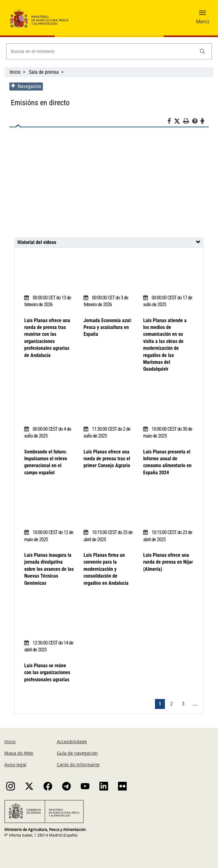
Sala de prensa (44, 72)
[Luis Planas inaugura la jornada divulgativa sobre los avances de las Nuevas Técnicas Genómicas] (49, 506)
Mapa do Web (19, 753)
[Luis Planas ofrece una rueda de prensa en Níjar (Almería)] (168, 506)
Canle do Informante (78, 765)
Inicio (15, 72)
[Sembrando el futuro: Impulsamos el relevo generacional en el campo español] (49, 403)
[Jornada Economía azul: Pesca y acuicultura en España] (109, 271)
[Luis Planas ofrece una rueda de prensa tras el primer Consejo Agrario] (109, 403)
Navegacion (26, 86)
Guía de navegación (77, 753)
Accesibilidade (72, 741)
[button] (202, 15)
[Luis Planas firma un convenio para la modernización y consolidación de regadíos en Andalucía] (109, 506)
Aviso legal (15, 765)
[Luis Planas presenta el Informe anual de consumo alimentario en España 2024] (168, 403)
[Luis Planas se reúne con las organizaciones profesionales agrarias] (49, 617)
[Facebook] (171, 122)
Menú (203, 21)
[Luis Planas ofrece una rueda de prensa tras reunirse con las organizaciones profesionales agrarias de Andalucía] (109, 185)
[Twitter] (179, 121)
